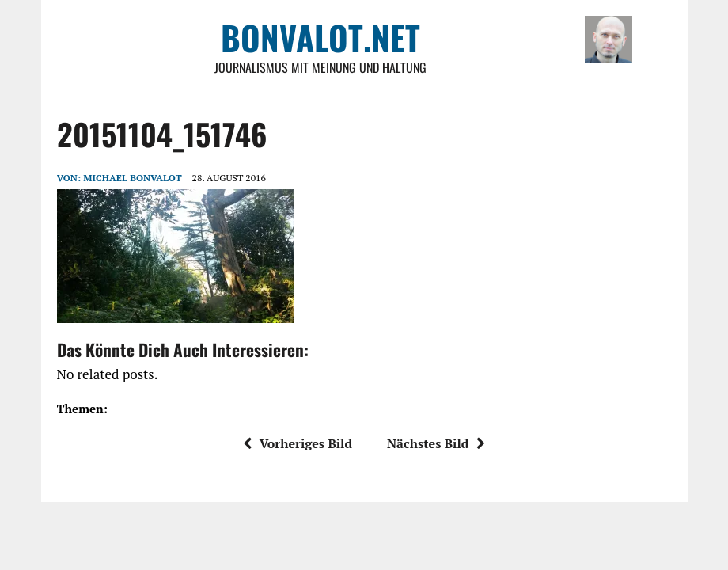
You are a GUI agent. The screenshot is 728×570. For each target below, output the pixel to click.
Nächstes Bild (436, 443)
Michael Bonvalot (132, 178)
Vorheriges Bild (298, 443)
